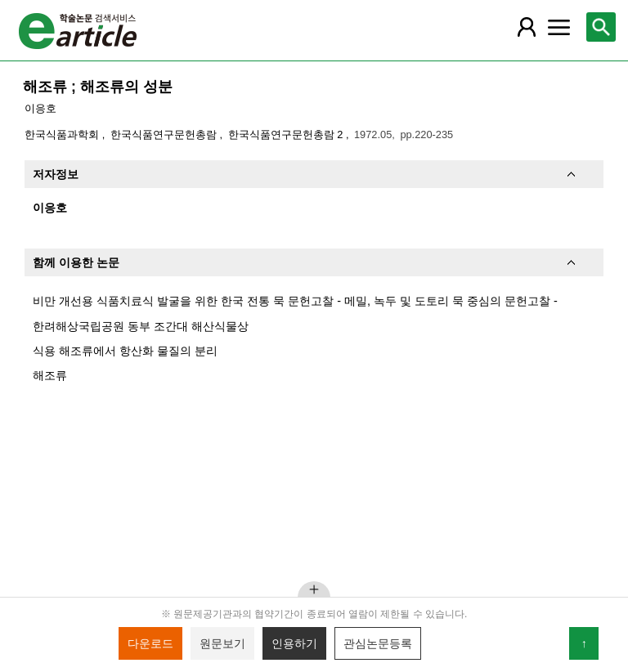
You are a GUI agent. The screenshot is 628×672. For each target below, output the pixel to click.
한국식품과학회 (63, 134)
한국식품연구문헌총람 (165, 134)
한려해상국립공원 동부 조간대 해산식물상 (141, 326)
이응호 (40, 108)
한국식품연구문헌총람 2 (287, 134)
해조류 (50, 375)
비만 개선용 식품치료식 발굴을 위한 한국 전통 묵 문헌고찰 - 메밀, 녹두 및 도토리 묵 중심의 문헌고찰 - (295, 301)
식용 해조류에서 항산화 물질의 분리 (125, 351)
